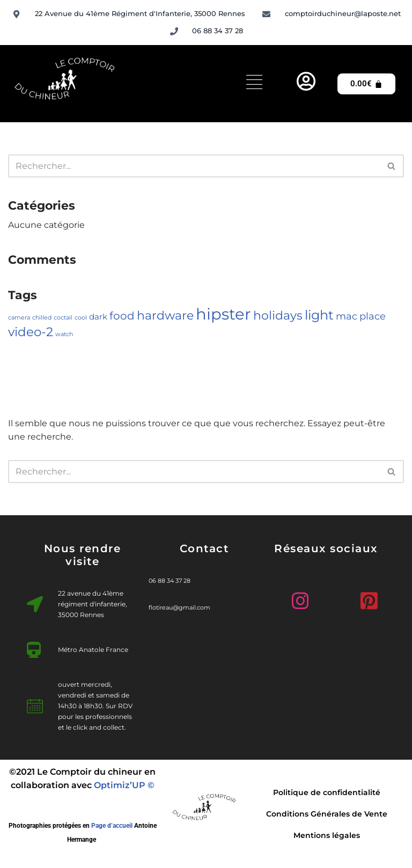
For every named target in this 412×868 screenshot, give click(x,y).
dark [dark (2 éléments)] (98, 317)
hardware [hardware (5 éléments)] (165, 315)
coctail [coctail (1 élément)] (63, 318)
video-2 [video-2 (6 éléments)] (31, 332)
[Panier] (366, 84)
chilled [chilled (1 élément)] (42, 318)
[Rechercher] (194, 166)
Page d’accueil (112, 826)
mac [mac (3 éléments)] (347, 316)
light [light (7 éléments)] (319, 315)
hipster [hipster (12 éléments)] (223, 314)
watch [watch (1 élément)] (64, 334)
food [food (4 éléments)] (122, 316)
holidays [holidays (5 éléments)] (278, 315)
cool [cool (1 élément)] (81, 318)
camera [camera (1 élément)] (19, 318)
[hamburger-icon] (254, 84)
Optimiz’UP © (124, 785)
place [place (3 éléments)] (373, 316)
